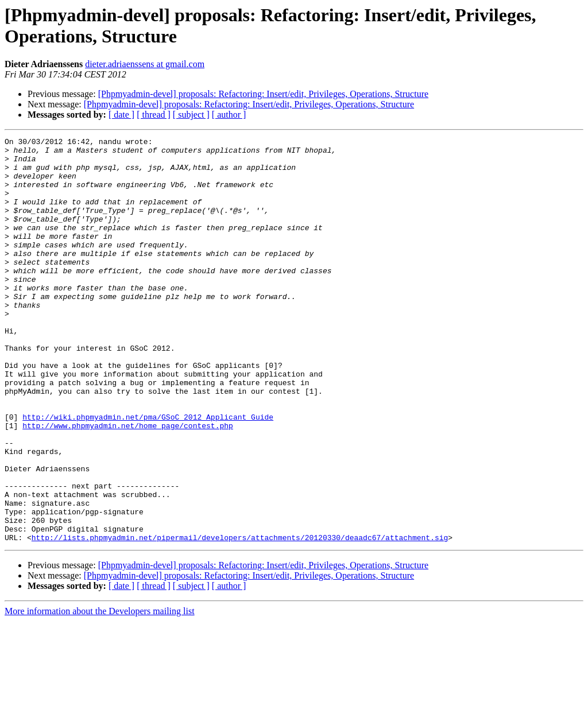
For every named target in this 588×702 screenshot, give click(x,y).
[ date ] (121, 115)
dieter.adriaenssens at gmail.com (145, 64)
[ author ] (229, 115)
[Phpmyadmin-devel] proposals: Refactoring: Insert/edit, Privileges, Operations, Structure (263, 94)
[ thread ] (154, 115)
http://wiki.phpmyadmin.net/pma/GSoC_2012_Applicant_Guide (148, 474)
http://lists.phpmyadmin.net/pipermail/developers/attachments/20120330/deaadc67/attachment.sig (240, 618)
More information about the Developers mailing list (100, 692)
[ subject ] (191, 115)
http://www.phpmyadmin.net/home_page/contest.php (128, 484)
